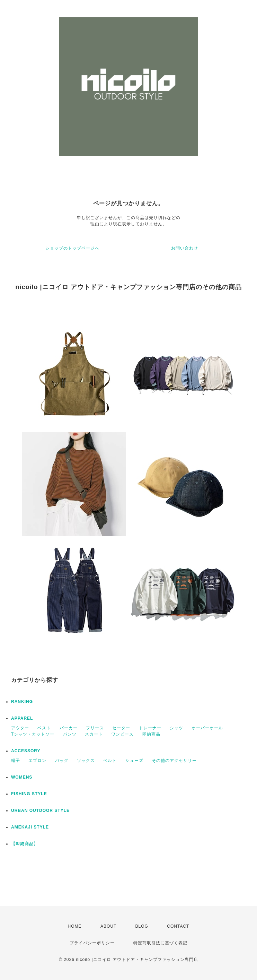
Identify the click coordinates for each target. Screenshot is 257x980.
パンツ (70, 734)
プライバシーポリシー (92, 943)
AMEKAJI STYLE (30, 827)
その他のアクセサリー (174, 761)
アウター (20, 728)
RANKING (22, 702)
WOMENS (22, 777)
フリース (95, 728)
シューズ (134, 761)
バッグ (62, 761)
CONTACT (178, 926)
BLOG (142, 926)
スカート (94, 734)
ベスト (44, 728)
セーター (121, 728)
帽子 (16, 761)
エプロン (37, 761)
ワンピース (122, 734)
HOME (75, 926)
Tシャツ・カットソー (33, 734)
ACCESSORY (26, 751)
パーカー (69, 728)
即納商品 (151, 734)
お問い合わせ (185, 248)
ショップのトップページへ (72, 248)
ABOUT (108, 926)
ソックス (86, 761)
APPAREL (22, 718)
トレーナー (150, 728)
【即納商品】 (25, 844)
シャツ (176, 728)
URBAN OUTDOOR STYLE (40, 810)
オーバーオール (207, 728)
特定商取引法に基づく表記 (160, 943)
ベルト (110, 761)
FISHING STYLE (29, 794)
